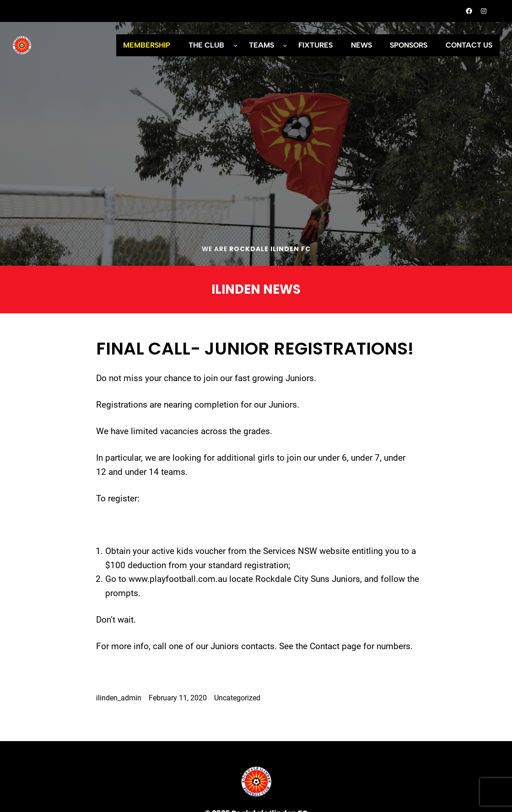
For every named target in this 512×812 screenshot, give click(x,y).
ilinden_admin (119, 698)
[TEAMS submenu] (285, 45)
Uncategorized (237, 698)
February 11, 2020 (178, 698)
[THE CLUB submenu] (236, 45)
